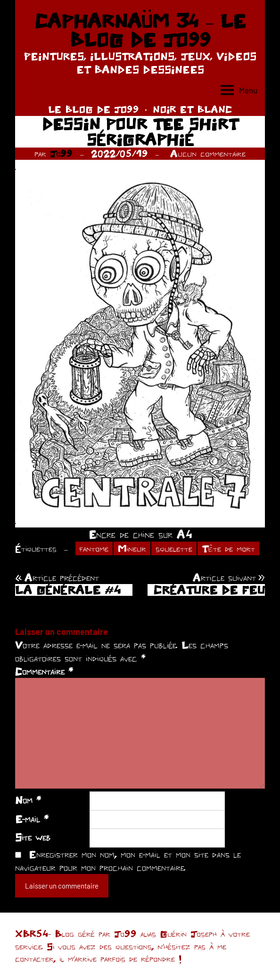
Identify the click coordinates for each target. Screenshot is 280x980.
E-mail (32, 819)
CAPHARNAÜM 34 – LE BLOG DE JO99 (140, 30)
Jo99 (61, 153)
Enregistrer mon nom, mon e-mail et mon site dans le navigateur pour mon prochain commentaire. (128, 861)
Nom (28, 800)
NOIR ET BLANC (192, 109)
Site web (33, 837)
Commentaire (44, 671)
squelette (174, 548)
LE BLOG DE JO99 (94, 109)
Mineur (132, 548)
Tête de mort (228, 548)
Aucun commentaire (208, 153)
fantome (94, 548)
